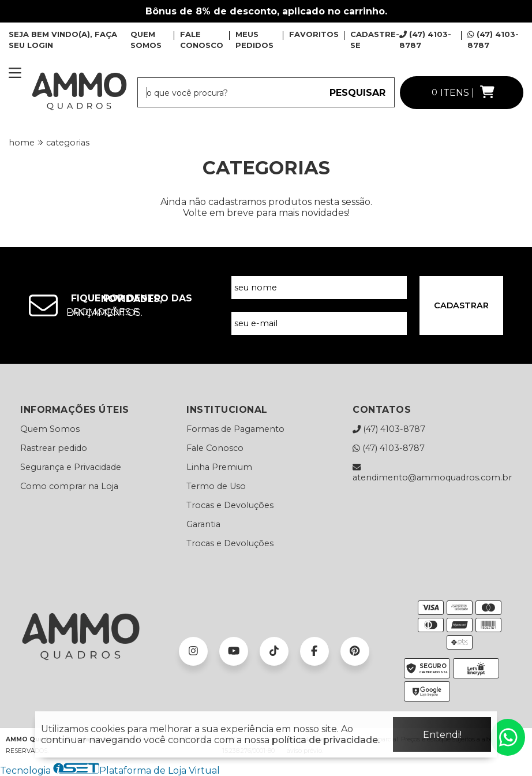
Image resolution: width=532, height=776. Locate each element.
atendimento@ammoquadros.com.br (432, 472)
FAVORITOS (314, 34)
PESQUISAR (357, 93)
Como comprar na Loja (69, 486)
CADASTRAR (461, 305)
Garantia (203, 524)
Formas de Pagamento (235, 429)
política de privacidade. (326, 740)
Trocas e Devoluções (230, 505)
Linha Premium (219, 467)
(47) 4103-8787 (389, 429)
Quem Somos (50, 429)
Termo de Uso (216, 486)
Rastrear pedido (54, 448)
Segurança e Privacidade (71, 467)
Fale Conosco (215, 448)
